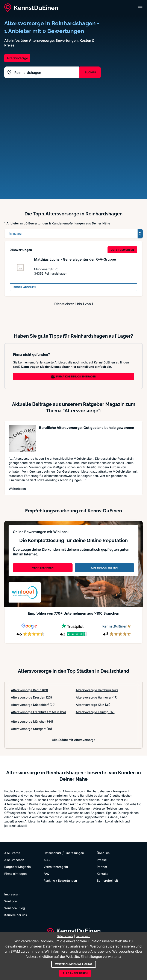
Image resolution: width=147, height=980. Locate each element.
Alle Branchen (14, 860)
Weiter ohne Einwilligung (74, 964)
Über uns (103, 853)
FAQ (46, 874)
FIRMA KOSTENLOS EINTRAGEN (74, 377)
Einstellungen (74, 853)
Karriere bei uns (16, 915)
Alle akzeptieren (75, 973)
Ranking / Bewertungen (60, 880)
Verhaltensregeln (56, 867)
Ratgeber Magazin (17, 867)
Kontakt (102, 874)
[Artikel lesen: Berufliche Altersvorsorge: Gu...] (22, 439)
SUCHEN (90, 72)
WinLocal (11, 901)
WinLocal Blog (15, 908)
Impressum (12, 894)
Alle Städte (12, 853)
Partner (102, 867)
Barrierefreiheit (107, 880)
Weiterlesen (17, 488)
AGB (47, 860)
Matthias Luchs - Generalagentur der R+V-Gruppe (75, 259)
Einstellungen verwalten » (101, 957)
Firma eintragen (15, 874)
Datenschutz (53, 853)
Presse (102, 860)
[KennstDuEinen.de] (31, 8)
